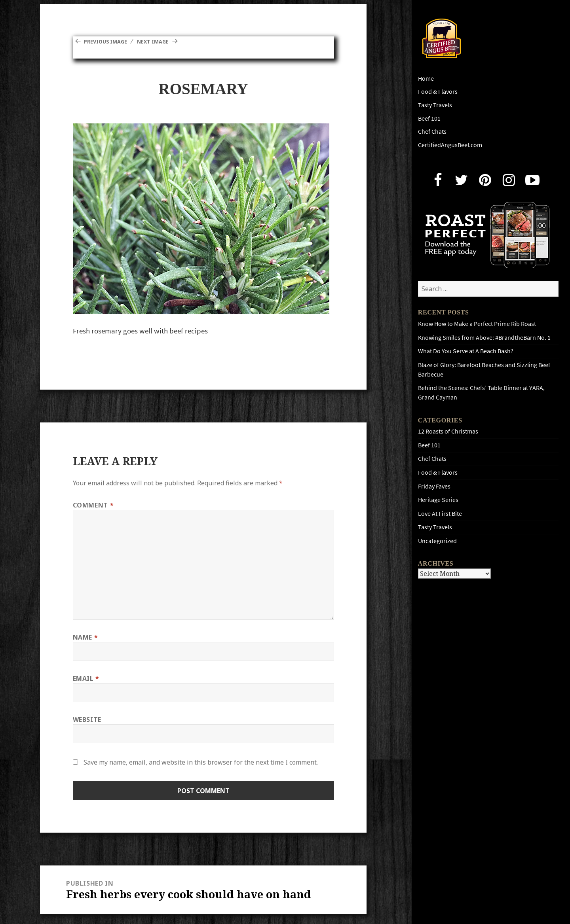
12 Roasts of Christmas (448, 431)
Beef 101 (429, 118)
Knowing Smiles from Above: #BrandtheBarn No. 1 (484, 338)
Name (85, 637)
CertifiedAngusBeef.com (450, 145)
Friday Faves (434, 486)
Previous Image (111, 41)
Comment (93, 505)
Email (86, 678)
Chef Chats (432, 132)
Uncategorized (437, 541)
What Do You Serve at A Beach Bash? (466, 351)
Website (87, 720)
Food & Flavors (438, 92)
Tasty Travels (435, 105)
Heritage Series (438, 500)
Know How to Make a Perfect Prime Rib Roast (477, 324)
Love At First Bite (440, 514)
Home (426, 79)
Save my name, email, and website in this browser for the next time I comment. (201, 762)
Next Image (167, 41)
